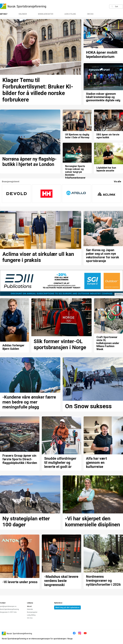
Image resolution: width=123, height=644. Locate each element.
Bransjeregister (46, 14)
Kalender (23, 14)
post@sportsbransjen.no (8, 606)
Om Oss (90, 14)
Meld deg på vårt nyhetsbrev (67, 607)
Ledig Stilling (70, 14)
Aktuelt (4, 14)
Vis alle (117, 181)
